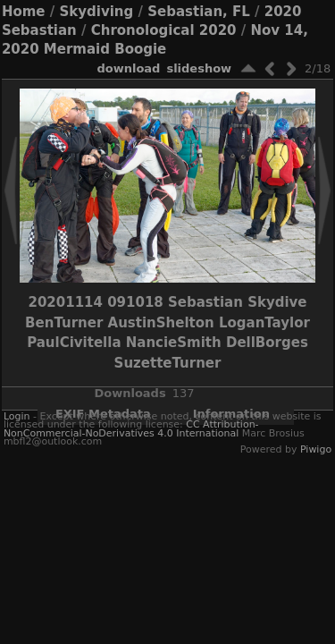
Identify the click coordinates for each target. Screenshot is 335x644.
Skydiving (96, 12)
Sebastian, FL (199, 12)
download (128, 68)
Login (17, 416)
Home (24, 12)
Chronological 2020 (164, 30)
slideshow (199, 68)
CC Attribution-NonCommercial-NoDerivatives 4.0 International (131, 428)
